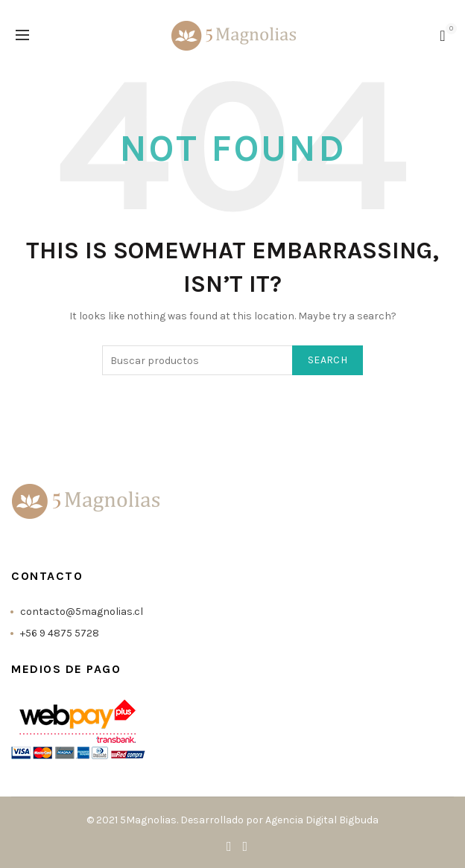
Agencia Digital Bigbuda (322, 820)
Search (328, 360)
